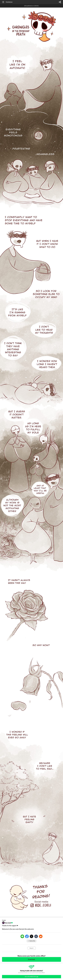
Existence (9, 2)
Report (31, 948)
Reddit (41, 936)
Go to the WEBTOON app (31, 977)
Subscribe (32, 941)
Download (31, 959)
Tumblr (36, 936)
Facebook (27, 936)
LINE (22, 936)
